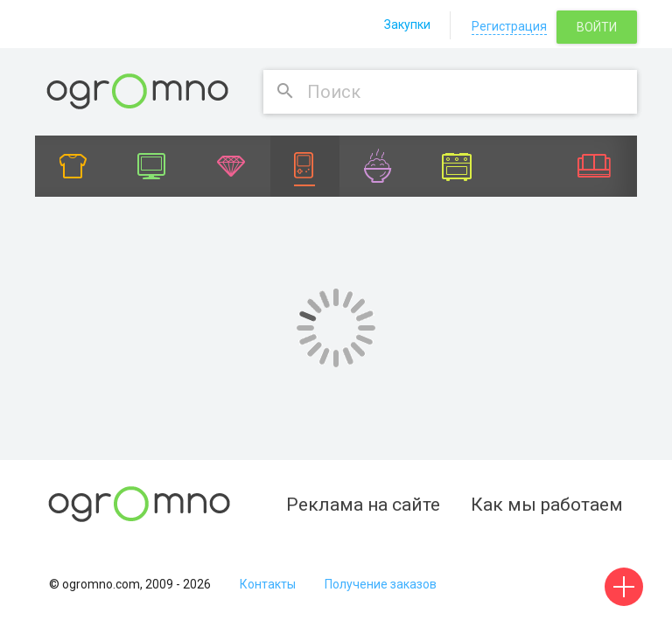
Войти (597, 27)
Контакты (268, 584)
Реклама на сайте (363, 505)
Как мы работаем (547, 505)
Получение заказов (381, 584)
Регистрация (509, 26)
